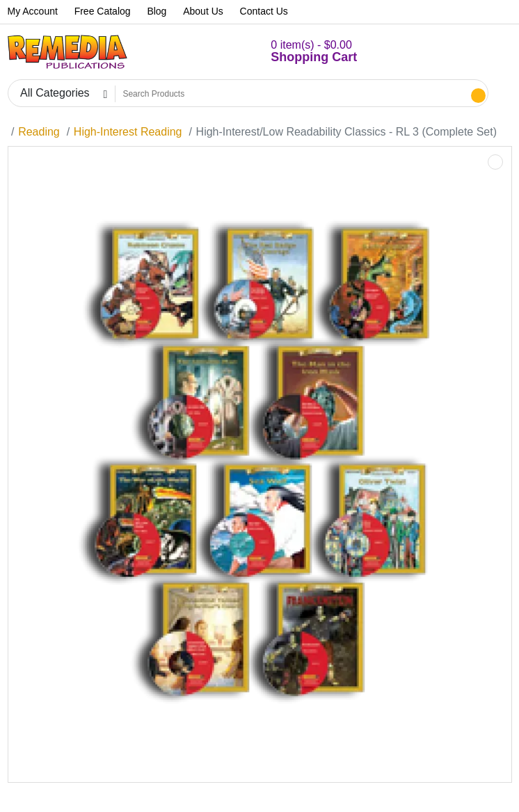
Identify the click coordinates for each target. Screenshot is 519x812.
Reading (39, 132)
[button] (297, 52)
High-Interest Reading (128, 132)
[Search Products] (292, 94)
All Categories (55, 93)
